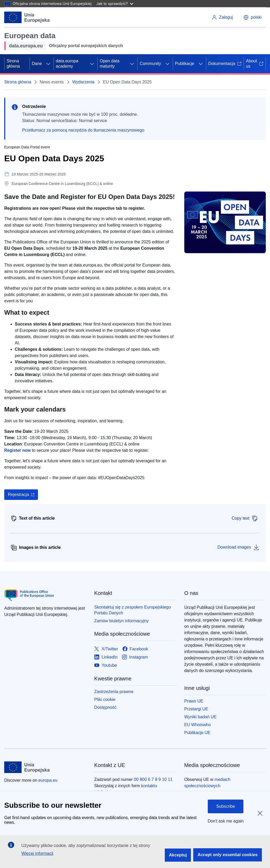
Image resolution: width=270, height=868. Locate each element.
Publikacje (185, 64)
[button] (252, 17)
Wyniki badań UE (201, 717)
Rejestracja (18, 495)
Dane (37, 64)
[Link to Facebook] (135, 649)
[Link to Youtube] (105, 666)
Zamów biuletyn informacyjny (121, 621)
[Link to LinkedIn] (106, 657)
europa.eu (48, 780)
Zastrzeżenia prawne (114, 692)
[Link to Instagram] (135, 657)
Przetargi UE (196, 709)
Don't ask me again (226, 821)
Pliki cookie (105, 699)
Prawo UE (194, 701)
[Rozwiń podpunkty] (48, 64)
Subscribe (226, 806)
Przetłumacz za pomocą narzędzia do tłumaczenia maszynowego (83, 130)
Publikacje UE (197, 733)
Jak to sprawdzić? (115, 4)
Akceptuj (178, 855)
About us (255, 64)
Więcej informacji (37, 853)
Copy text (245, 518)
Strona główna (13, 64)
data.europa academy (67, 64)
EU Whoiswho (197, 725)
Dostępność (105, 707)
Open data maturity (110, 64)
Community (150, 64)
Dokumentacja (225, 64)
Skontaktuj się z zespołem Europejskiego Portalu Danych (132, 610)
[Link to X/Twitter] (106, 649)
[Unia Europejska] (27, 17)
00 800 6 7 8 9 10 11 (153, 779)
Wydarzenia (83, 82)
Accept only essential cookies (228, 855)
